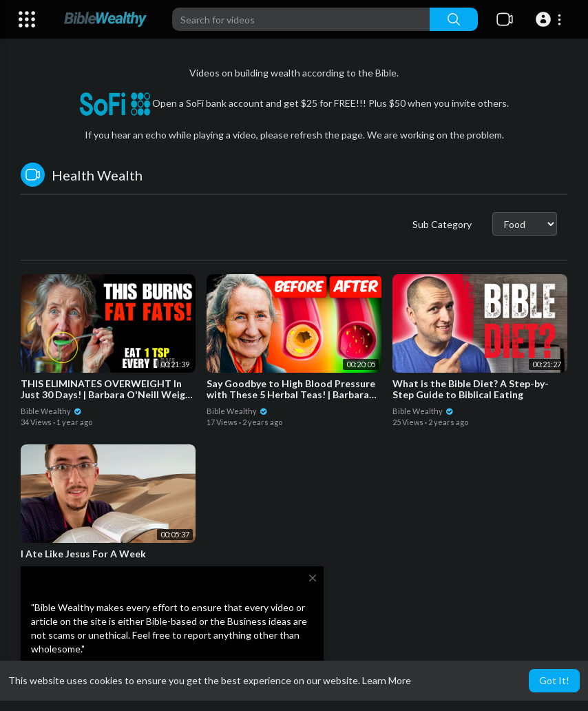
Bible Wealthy (51, 411)
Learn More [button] (387, 680)
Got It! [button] (554, 680)
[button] (550, 19)
